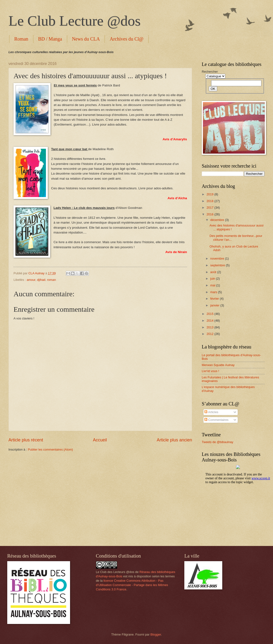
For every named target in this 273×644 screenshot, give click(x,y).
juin (213, 279)
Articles (211, 412)
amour (31, 280)
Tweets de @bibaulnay (217, 442)
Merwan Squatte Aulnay (218, 365)
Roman (21, 39)
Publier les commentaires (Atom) (50, 449)
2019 (210, 194)
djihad (41, 280)
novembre (218, 258)
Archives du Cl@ (127, 39)
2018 (210, 201)
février (215, 299)
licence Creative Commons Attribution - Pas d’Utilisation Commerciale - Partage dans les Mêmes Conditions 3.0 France (132, 585)
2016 (210, 214)
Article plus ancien (174, 440)
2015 (210, 314)
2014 (210, 321)
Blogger (156, 634)
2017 (210, 208)
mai (213, 285)
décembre (218, 220)
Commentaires (216, 420)
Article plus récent (26, 440)
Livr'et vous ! (210, 371)
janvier (215, 305)
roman (52, 280)
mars (214, 292)
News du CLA (86, 39)
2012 (210, 334)
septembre (218, 265)
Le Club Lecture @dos (75, 21)
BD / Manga (50, 39)
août (214, 272)
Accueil (100, 440)
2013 (210, 327)
